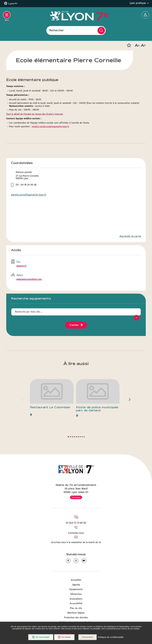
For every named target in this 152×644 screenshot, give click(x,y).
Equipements (76, 589)
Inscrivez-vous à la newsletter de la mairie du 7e (76, 542)
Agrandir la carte (130, 236)
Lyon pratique (139, 3)
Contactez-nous (76, 533)
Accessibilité (76, 604)
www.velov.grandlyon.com (29, 279)
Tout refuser (64, 637)
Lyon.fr (13, 4)
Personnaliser (88, 637)
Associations (76, 599)
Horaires (76, 497)
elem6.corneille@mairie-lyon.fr (29, 195)
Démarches (76, 594)
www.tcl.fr (21, 266)
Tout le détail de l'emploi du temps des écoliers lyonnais (35, 114)
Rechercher (57, 30)
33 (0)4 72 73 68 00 (76, 523)
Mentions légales (76, 613)
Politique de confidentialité (111, 637)
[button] (129, 45)
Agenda (76, 585)
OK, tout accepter (41, 637)
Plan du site (76, 608)
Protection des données (76, 618)
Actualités (76, 580)
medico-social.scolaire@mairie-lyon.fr (50, 127)
